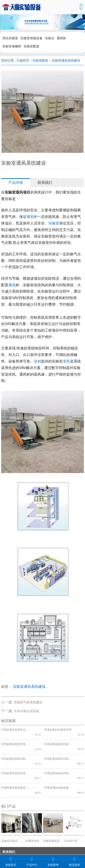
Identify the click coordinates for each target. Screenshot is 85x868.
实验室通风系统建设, (30, 687)
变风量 (68, 361)
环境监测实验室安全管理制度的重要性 (16, 730)
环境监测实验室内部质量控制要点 (59, 759)
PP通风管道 (32, 817)
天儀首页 (23, 61)
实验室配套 (32, 46)
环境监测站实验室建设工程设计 (59, 768)
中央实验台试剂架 (27, 711)
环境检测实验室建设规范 (16, 768)
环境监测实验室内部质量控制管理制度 (59, 739)
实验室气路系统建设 (28, 702)
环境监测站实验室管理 (58, 730)
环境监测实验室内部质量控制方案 (16, 749)
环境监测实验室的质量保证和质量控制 (16, 759)
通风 (12, 285)
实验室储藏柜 (12, 46)
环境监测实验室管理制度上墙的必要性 (16, 739)
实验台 (50, 38)
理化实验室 (10, 38)
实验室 (54, 223)
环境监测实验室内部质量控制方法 (59, 749)
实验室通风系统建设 (53, 817)
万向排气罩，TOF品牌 (74, 817)
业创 (37, 361)
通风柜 (61, 38)
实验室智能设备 (32, 38)
